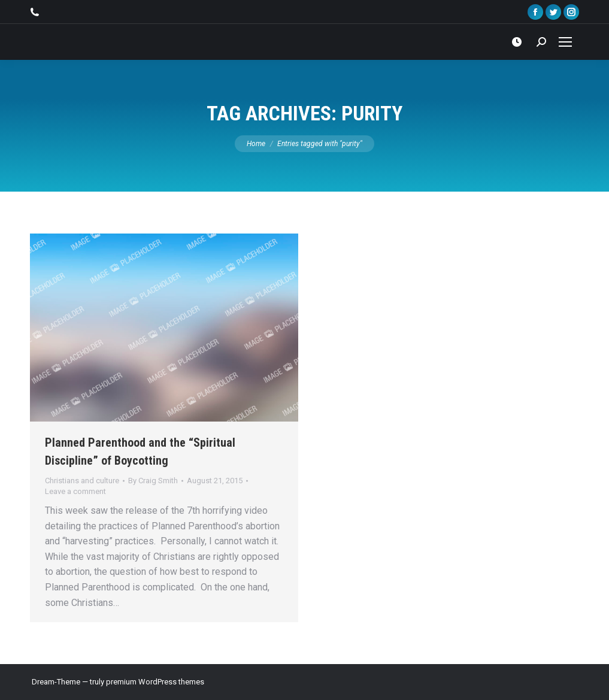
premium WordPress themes (155, 682)
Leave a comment (75, 491)
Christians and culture (82, 481)
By (153, 481)
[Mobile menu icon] (565, 42)
